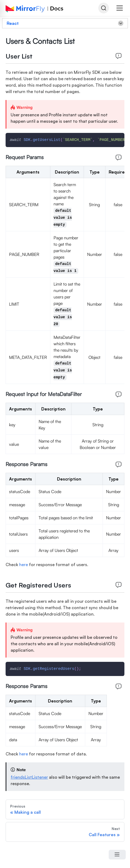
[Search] (104, 8)
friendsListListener (29, 777)
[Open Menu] (117, 855)
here (24, 564)
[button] (120, 8)
